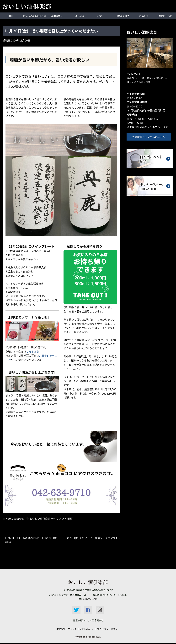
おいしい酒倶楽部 (40, 518)
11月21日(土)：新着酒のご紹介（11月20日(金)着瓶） (30, 540)
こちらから (33, 351)
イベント (101, 16)
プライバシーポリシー (108, 630)
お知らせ (19, 518)
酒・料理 (80, 16)
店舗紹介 (144, 16)
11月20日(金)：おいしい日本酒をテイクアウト (92, 540)
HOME (11, 16)
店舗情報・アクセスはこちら (150, 136)
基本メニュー (58, 16)
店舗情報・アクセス (67, 630)
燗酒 (70, 518)
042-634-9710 (142, 82)
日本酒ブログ (122, 16)
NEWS (9, 518)
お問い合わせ (87, 630)
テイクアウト (59, 518)
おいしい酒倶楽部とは (34, 16)
